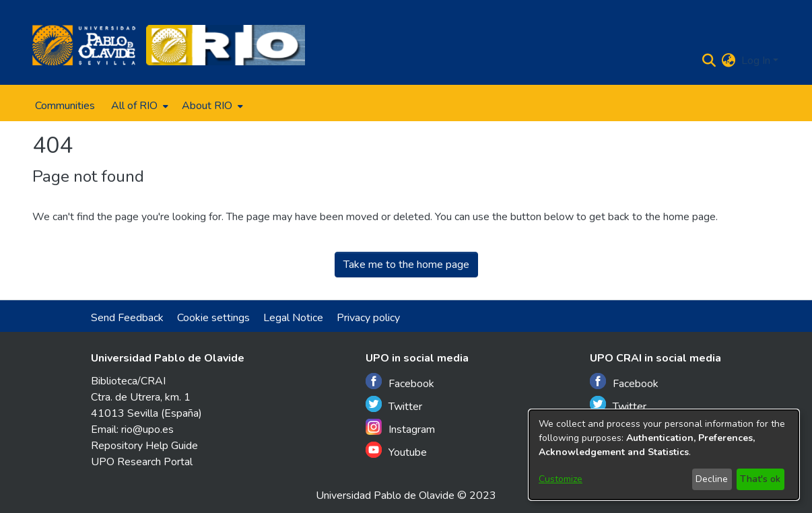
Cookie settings (213, 318)
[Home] (84, 45)
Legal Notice (293, 318)
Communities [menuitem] (65, 106)
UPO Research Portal (142, 462)
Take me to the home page (406, 265)
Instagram (400, 428)
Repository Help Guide (144, 446)
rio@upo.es (147, 430)
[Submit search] (709, 61)
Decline (712, 479)
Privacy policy (368, 318)
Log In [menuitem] (756, 61)
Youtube (396, 451)
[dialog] (664, 455)
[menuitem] (138, 106)
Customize (561, 479)
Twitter (394, 405)
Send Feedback (127, 318)
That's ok (760, 479)
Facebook (400, 382)
